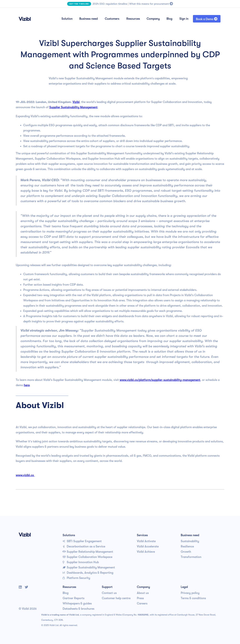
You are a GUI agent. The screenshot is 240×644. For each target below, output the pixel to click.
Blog (169, 19)
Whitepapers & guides (77, 603)
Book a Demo (207, 19)
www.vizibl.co (25, 475)
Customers (112, 19)
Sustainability (190, 541)
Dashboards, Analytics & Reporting (88, 573)
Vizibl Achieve (146, 552)
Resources (133, 19)
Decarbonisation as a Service (84, 546)
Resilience (187, 546)
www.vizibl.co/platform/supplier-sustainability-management (160, 380)
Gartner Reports (73, 598)
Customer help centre (116, 598)
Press (140, 598)
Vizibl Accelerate (148, 546)
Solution (67, 19)
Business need (88, 19)
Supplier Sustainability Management (73, 107)
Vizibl (76, 102)
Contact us (109, 593)
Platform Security (76, 578)
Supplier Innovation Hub (81, 562)
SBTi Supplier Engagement (82, 541)
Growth (186, 552)
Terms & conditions (193, 598)
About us (143, 593)
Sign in (184, 19)
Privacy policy (190, 593)
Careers (142, 603)
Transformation (191, 557)
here (27, 385)
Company (153, 19)
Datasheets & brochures (78, 609)
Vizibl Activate (146, 541)
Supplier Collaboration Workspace (87, 557)
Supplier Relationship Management (88, 552)
